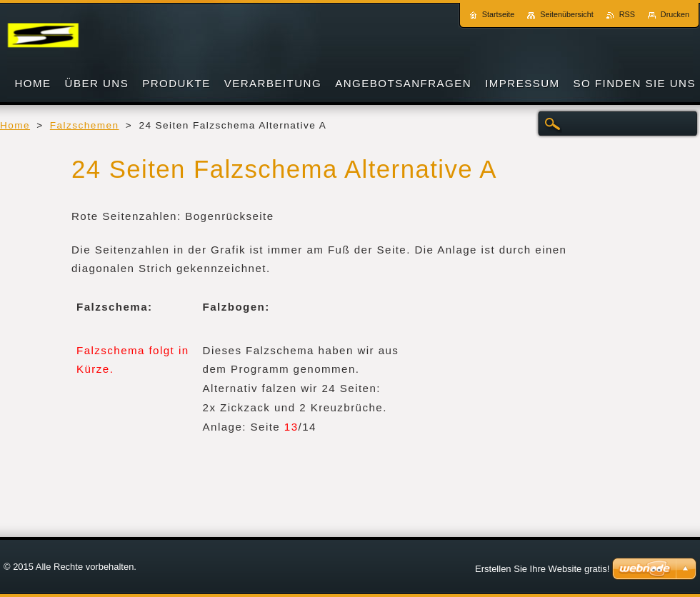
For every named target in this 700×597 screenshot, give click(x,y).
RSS (627, 14)
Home (15, 125)
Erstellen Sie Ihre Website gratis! (542, 569)
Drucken (675, 14)
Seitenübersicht (566, 14)
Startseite (499, 14)
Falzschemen (85, 125)
